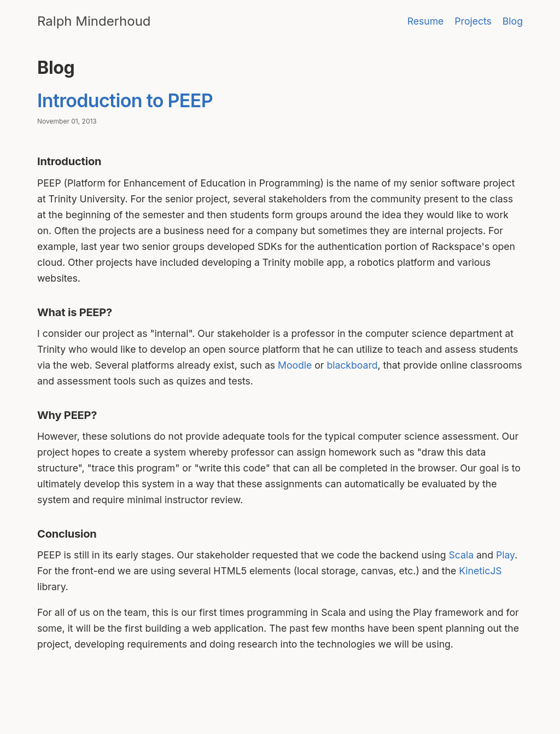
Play (505, 555)
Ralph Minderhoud (94, 21)
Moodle (295, 365)
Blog (513, 21)
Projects (473, 21)
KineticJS (480, 571)
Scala (462, 555)
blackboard (352, 365)
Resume (426, 21)
